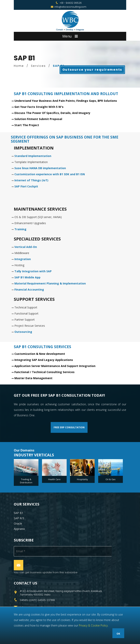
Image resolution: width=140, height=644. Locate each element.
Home (19, 66)
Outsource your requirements (92, 70)
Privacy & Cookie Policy (93, 625)
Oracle (18, 523)
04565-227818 (46, 600)
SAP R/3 (19, 518)
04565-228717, (29, 600)
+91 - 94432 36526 (71, 3)
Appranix (19, 529)
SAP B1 (19, 513)
